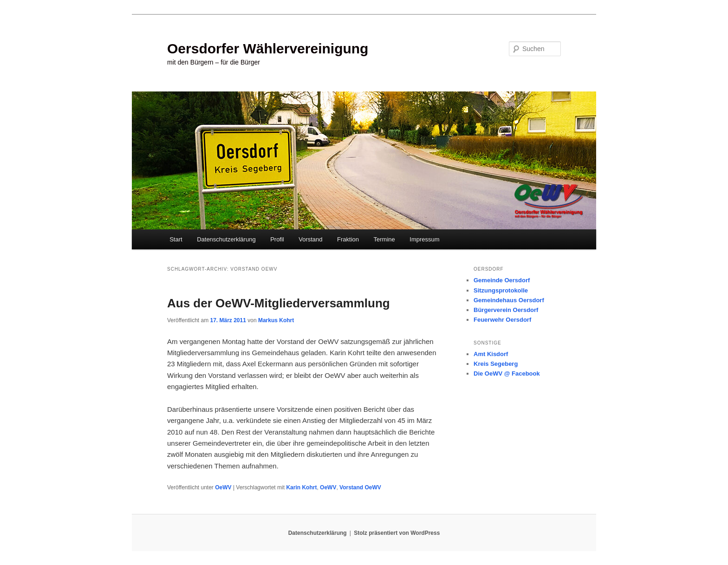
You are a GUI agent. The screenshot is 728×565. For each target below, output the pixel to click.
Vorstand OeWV (360, 487)
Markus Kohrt (276, 320)
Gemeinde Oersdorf (502, 280)
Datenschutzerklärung (226, 239)
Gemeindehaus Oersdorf (509, 300)
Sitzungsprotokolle (501, 290)
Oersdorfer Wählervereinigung (268, 49)
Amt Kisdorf (491, 354)
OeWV (223, 487)
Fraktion (348, 239)
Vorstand (310, 239)
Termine (384, 239)
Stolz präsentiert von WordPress (397, 533)
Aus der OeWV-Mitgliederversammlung (279, 303)
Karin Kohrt (301, 487)
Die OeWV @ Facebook (507, 373)
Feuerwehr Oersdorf (502, 320)
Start (176, 239)
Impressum (424, 239)
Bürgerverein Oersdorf (506, 310)
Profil (277, 239)
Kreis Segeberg (496, 364)
